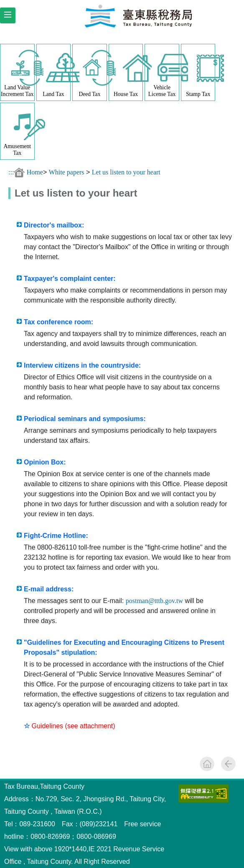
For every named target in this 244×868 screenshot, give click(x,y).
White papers (67, 172)
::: (11, 172)
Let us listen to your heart (126, 172)
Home (35, 172)
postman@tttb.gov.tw (154, 601)
